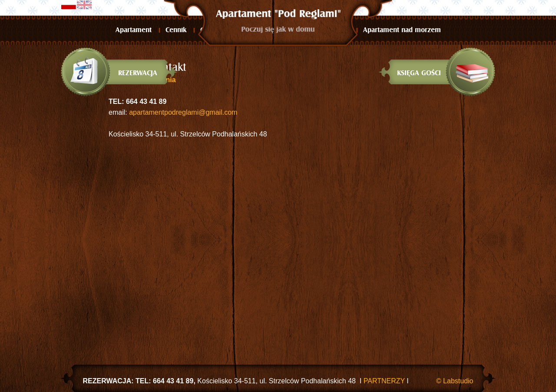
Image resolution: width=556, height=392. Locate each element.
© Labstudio (455, 381)
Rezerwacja (138, 73)
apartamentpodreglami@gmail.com (183, 112)
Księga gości (419, 73)
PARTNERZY (385, 381)
